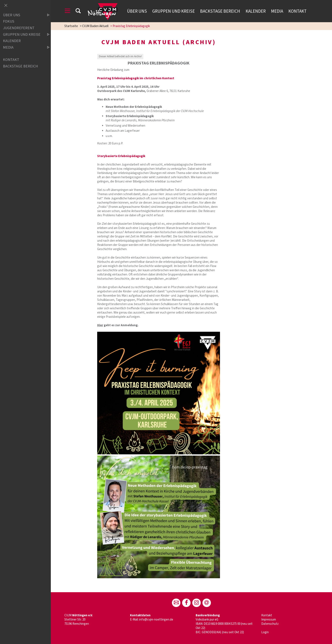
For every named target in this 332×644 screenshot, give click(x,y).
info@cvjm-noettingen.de (156, 620)
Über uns (137, 11)
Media (277, 11)
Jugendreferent (19, 28)
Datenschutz (270, 624)
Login (265, 632)
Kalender (256, 11)
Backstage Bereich (220, 11)
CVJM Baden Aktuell (95, 26)
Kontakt (297, 11)
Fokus (9, 22)
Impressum (269, 620)
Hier (100, 325)
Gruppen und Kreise (174, 11)
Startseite (71, 26)
